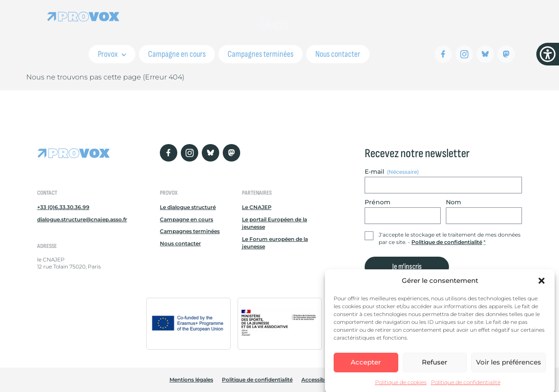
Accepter (366, 366)
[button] (542, 285)
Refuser (435, 366)
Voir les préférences (509, 366)
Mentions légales (191, 380)
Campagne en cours (177, 54)
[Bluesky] (485, 54)
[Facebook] (443, 54)
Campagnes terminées (261, 54)
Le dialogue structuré (188, 207)
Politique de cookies (401, 386)
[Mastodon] (506, 54)
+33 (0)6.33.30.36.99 (63, 207)
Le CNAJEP (257, 207)
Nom (454, 202)
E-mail (392, 172)
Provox (112, 54)
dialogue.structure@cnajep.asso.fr (82, 219)
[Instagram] (464, 54)
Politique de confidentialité (466, 386)
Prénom (378, 202)
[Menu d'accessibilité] (548, 54)
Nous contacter (338, 54)
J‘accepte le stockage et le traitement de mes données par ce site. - (450, 238)
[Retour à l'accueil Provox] (83, 16)
